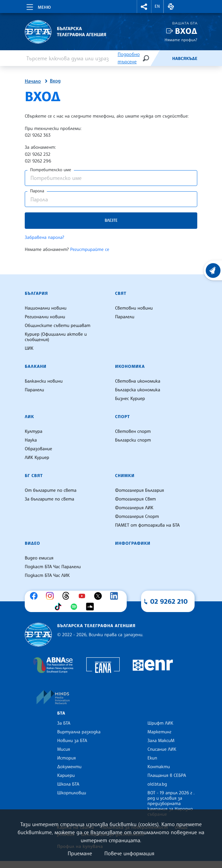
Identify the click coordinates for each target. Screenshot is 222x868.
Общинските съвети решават (58, 326)
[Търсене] (146, 58)
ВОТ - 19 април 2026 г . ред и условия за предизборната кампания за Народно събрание (171, 804)
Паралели (125, 317)
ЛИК (29, 417)
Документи (69, 767)
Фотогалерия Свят (135, 499)
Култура (34, 431)
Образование (38, 449)
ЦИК (29, 348)
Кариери (66, 776)
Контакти (159, 767)
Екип (152, 758)
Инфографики (133, 543)
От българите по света (51, 490)
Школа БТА (68, 784)
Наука (31, 440)
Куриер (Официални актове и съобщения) (56, 337)
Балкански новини (44, 381)
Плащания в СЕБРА (167, 776)
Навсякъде (185, 59)
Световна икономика (138, 381)
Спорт (122, 417)
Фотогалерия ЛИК (134, 508)
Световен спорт (133, 431)
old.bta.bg (157, 784)
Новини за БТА (72, 741)
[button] (144, 7)
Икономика (130, 366)
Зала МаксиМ (161, 741)
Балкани (36, 366)
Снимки (125, 476)
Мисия (64, 749)
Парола (37, 191)
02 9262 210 (169, 601)
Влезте (111, 220)
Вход (186, 31)
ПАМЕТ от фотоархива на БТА (147, 525)
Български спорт (133, 440)
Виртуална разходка (79, 732)
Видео (32, 543)
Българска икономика (138, 390)
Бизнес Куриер (130, 399)
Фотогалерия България (140, 490)
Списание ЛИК (162, 749)
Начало (33, 81)
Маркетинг (159, 732)
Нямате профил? (181, 40)
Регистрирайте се (90, 250)
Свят (121, 293)
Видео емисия (39, 558)
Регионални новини (45, 317)
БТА (61, 713)
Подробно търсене (129, 58)
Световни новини (134, 308)
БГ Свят (34, 476)
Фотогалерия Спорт (137, 517)
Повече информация (129, 853)
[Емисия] (161, 58)
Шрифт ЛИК (160, 723)
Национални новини (46, 308)
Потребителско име (51, 170)
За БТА (64, 723)
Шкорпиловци (72, 793)
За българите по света (49, 499)
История (67, 758)
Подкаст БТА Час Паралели (53, 567)
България (36, 293)
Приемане (80, 853)
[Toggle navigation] (38, 6)
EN (157, 6)
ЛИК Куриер (37, 458)
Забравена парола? (44, 238)
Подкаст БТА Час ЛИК (47, 576)
